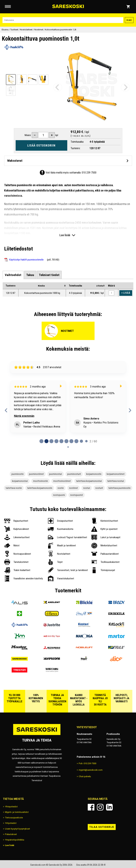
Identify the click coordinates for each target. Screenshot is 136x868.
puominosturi (56, 474)
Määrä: (28, 135)
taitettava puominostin (119, 488)
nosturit (99, 488)
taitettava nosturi (116, 481)
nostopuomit (77, 495)
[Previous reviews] (6, 410)
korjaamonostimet (116, 474)
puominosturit (74, 474)
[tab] (13, 275)
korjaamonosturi (20, 481)
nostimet (73, 488)
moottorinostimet (62, 481)
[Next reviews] (130, 410)
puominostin (18, 474)
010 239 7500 (89, 173)
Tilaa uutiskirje (102, 827)
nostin (61, 488)
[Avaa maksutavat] (68, 161)
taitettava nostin (14, 488)
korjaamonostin (94, 474)
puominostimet (36, 474)
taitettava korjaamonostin (40, 488)
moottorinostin (41, 481)
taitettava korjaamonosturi (89, 481)
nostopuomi (59, 495)
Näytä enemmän (24, 416)
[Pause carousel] (68, 447)
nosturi (87, 488)
